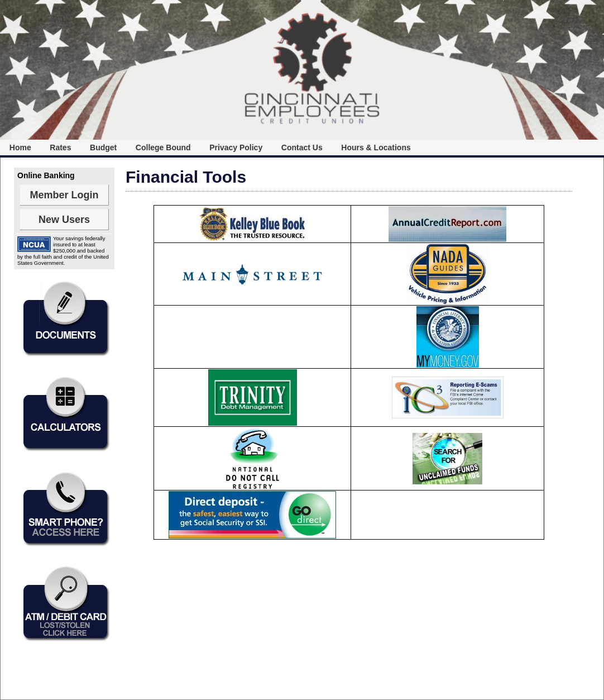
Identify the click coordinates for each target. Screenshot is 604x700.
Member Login (64, 195)
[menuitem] (20, 147)
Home (20, 147)
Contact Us (302, 147)
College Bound (163, 147)
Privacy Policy (236, 147)
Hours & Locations (376, 147)
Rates (60, 147)
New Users (64, 220)
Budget (103, 147)
